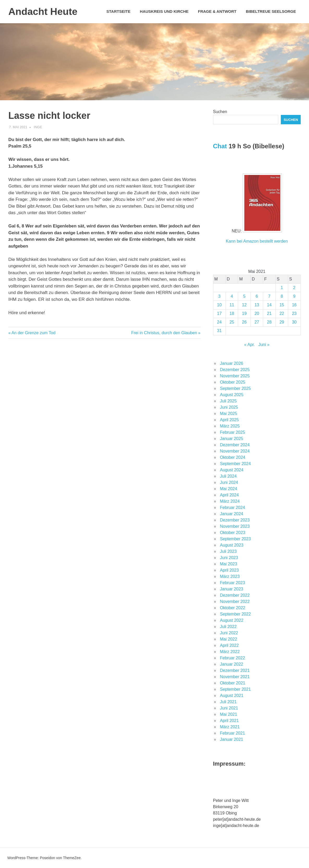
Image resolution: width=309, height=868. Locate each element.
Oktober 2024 (233, 457)
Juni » (264, 345)
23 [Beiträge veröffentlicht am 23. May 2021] (294, 313)
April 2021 (229, 721)
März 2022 (230, 652)
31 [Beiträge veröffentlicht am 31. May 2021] (219, 331)
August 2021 (232, 696)
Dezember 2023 (235, 520)
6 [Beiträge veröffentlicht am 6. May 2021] (257, 296)
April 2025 (229, 420)
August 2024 (232, 470)
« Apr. (249, 345)
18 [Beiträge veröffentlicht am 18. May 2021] (232, 313)
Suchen (220, 112)
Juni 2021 (229, 708)
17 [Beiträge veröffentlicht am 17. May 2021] (219, 313)
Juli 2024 (228, 476)
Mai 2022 (229, 639)
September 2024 (235, 464)
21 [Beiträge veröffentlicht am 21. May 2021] (269, 313)
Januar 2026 (232, 363)
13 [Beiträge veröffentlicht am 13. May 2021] (257, 305)
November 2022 (235, 602)
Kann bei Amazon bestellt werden (257, 241)
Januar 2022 (232, 664)
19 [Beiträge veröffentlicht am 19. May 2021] (244, 313)
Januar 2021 (232, 739)
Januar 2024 (232, 514)
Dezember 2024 (235, 445)
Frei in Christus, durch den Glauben (164, 333)
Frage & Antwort (217, 11)
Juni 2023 (229, 558)
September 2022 (235, 614)
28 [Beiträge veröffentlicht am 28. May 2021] (269, 322)
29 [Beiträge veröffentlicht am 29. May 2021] (282, 322)
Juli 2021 (228, 702)
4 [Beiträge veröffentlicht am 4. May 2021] (232, 296)
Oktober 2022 (233, 608)
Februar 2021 (233, 733)
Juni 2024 (229, 482)
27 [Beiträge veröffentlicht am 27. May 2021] (257, 322)
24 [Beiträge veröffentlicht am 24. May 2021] (219, 322)
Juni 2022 (229, 633)
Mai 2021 (229, 714)
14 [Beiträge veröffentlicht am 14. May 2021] (269, 305)
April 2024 (229, 495)
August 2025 (232, 395)
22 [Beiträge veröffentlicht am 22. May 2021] (282, 313)
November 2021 (235, 677)
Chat (220, 146)
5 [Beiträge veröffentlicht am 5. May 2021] (244, 296)
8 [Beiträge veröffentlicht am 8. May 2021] (282, 296)
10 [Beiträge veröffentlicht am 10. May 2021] (219, 305)
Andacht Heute (43, 11)
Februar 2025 (233, 432)
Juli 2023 (228, 551)
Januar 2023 (232, 589)
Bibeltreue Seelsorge (271, 11)
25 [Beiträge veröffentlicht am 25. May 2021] (232, 322)
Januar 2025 (232, 439)
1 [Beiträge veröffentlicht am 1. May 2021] (282, 288)
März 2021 (230, 727)
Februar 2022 (233, 658)
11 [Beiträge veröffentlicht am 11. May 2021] (232, 305)
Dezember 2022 (235, 595)
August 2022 (232, 620)
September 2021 (235, 689)
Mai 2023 (229, 564)
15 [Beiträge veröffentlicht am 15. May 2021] (282, 305)
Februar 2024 (233, 508)
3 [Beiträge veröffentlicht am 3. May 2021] (219, 296)
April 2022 (229, 645)
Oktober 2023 (233, 533)
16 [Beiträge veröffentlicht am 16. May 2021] (294, 305)
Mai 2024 (229, 489)
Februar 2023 (233, 583)
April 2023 (229, 570)
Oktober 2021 (233, 683)
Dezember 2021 (235, 670)
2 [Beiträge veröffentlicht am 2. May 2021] (294, 288)
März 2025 (230, 426)
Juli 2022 (228, 627)
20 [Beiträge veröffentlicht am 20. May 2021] (257, 313)
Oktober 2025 (233, 382)
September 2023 (235, 539)
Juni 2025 (229, 407)
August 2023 (232, 545)
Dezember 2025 (235, 370)
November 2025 (235, 376)
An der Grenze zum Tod (33, 333)
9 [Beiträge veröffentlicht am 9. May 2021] (294, 296)
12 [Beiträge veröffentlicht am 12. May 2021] (244, 305)
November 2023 (235, 526)
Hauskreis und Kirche (164, 11)
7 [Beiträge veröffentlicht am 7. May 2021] (269, 296)
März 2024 (230, 501)
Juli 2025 (228, 401)
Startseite (118, 11)
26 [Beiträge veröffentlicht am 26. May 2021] (244, 322)
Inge (38, 127)
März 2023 (230, 576)
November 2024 (235, 451)
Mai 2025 (229, 414)
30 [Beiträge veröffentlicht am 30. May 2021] (294, 322)
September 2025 (235, 388)
